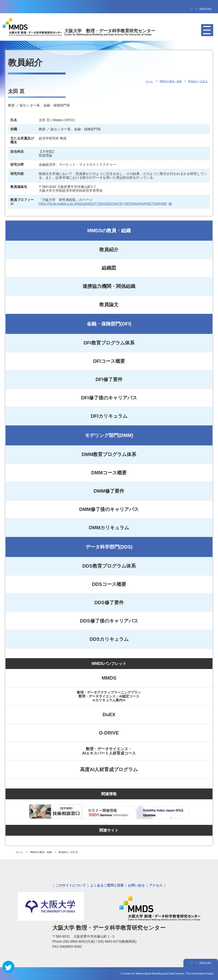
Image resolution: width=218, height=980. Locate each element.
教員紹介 (109, 250)
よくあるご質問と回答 (107, 885)
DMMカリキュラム (109, 528)
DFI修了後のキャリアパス (109, 398)
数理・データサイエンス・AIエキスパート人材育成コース (109, 751)
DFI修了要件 (109, 379)
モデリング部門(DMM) (109, 435)
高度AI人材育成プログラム (109, 769)
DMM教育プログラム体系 (109, 454)
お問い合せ (136, 885)
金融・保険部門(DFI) (109, 324)
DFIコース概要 (109, 361)
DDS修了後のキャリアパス (109, 621)
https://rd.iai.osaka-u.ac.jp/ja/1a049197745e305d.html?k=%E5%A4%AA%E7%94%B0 (103, 204)
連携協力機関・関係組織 (109, 286)
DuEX (109, 715)
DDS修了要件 (109, 603)
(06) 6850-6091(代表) (79, 941)
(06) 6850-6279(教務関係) (117, 941)
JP (192, 9)
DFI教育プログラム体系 (109, 343)
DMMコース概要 (109, 473)
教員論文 (109, 305)
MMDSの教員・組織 (109, 231)
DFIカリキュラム (109, 416)
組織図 (109, 268)
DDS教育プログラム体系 (109, 566)
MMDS (109, 678)
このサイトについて (71, 885)
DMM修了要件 (109, 491)
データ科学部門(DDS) (109, 547)
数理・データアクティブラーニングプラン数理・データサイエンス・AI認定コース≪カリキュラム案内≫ (109, 696)
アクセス (156, 885)
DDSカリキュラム (109, 639)
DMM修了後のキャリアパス (109, 509)
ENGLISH (205, 9)
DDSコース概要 (109, 584)
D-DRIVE (109, 733)
